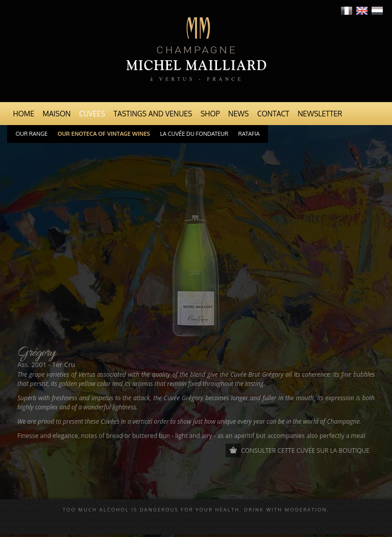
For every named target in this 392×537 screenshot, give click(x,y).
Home (24, 114)
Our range (32, 134)
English (362, 11)
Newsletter (320, 114)
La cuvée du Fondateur (194, 134)
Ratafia (249, 134)
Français (347, 11)
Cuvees (92, 114)
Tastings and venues (153, 114)
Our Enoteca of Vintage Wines (104, 134)
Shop (210, 114)
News (238, 114)
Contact (273, 114)
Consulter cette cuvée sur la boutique (305, 450)
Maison (57, 114)
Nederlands (377, 11)
